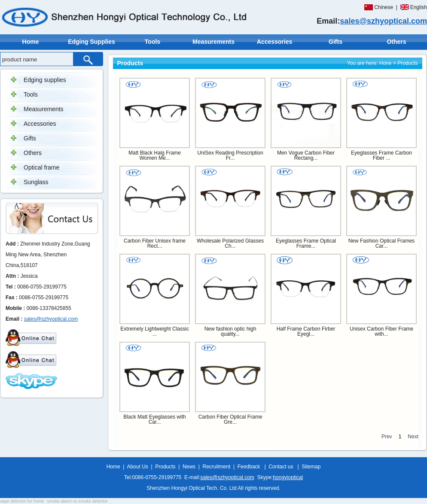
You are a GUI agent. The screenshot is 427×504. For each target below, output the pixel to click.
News (189, 467)
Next (413, 437)
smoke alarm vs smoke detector (78, 501)
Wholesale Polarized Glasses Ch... (230, 243)
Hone (386, 63)
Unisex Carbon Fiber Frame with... (381, 331)
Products (165, 467)
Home (31, 42)
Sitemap (311, 467)
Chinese (384, 7)
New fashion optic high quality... (230, 331)
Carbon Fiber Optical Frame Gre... (230, 419)
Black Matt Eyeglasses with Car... (154, 419)
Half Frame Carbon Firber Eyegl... (306, 331)
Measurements (213, 42)
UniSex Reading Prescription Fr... (230, 155)
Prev (387, 437)
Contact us (281, 467)
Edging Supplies (91, 42)
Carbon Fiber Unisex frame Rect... (155, 243)
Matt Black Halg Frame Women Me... (155, 155)
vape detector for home (22, 501)
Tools (152, 42)
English (419, 7)
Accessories (275, 42)
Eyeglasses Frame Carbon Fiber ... (381, 155)
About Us (137, 467)
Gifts (335, 42)
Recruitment (217, 467)
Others (396, 42)
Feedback (249, 467)
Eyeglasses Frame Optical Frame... (306, 243)
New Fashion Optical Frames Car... (382, 243)
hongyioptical (288, 477)
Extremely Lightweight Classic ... (154, 331)
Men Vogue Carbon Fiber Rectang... (306, 155)
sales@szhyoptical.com (383, 21)
